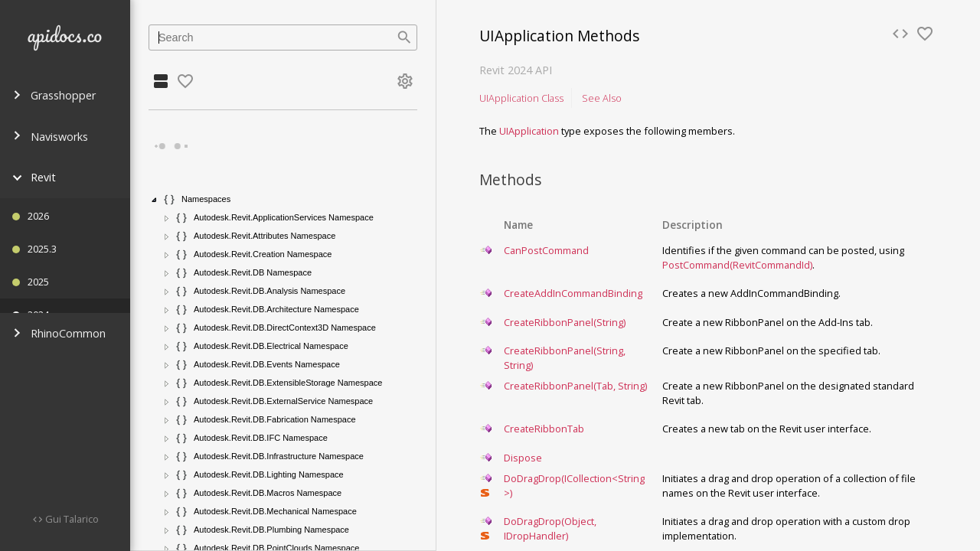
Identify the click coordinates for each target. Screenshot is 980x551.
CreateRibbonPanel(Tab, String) (575, 386)
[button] (155, 200)
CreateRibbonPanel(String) (565, 322)
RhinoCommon (59, 333)
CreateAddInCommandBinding (573, 293)
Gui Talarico (71, 519)
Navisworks (50, 137)
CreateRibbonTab (544, 429)
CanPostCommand (546, 250)
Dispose (523, 458)
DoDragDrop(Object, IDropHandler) (550, 528)
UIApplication (529, 131)
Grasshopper (54, 95)
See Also (602, 98)
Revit (34, 177)
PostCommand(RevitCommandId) (737, 265)
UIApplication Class (521, 98)
